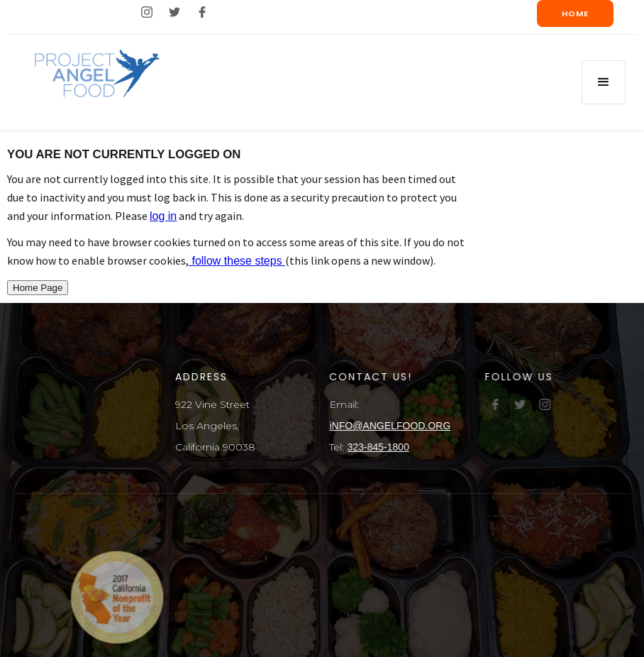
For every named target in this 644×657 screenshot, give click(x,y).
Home (575, 13)
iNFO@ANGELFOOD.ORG (391, 426)
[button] (604, 82)
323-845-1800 (379, 447)
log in (163, 216)
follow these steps (237, 261)
